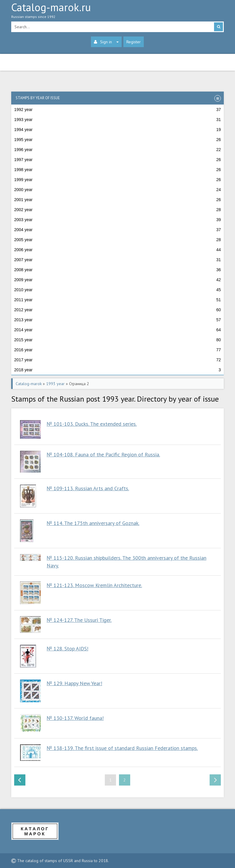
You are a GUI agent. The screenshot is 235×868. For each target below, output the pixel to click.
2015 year (117, 340)
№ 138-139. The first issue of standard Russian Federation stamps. (122, 748)
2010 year (117, 290)
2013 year (117, 320)
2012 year (117, 310)
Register (134, 42)
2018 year (117, 370)
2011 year (117, 300)
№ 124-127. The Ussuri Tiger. (79, 620)
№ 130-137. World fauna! (75, 718)
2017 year (117, 360)
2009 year (117, 280)
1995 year (117, 140)
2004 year (117, 230)
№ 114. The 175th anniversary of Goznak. (93, 523)
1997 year (117, 160)
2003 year (117, 220)
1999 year (117, 180)
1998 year (117, 170)
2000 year (117, 190)
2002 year (117, 210)
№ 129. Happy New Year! (74, 683)
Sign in (106, 42)
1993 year (117, 120)
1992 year (117, 110)
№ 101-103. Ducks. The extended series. (92, 424)
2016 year (117, 350)
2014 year (117, 330)
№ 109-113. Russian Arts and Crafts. (88, 488)
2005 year (117, 240)
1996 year (117, 150)
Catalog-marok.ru (117, 12)
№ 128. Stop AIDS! (67, 648)
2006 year (117, 250)
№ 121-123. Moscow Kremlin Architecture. (94, 585)
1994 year (117, 130)
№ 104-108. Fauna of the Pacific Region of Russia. (103, 454)
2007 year (117, 260)
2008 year (117, 270)
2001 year (117, 200)
